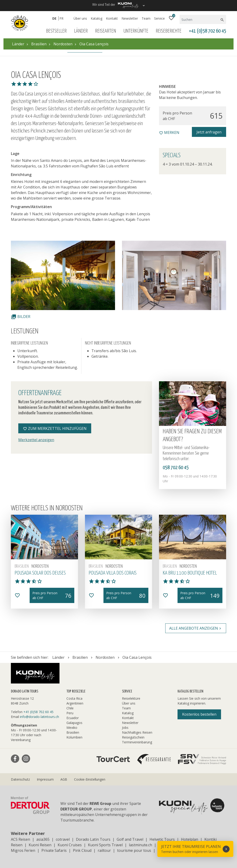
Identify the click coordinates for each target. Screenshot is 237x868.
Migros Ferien (23, 850)
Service (159, 18)
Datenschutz (20, 779)
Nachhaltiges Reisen (137, 732)
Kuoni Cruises (70, 845)
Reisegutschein (133, 737)
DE (54, 18)
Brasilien (73, 732)
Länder (81, 31)
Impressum (45, 779)
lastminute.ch (140, 845)
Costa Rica (74, 698)
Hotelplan (190, 839)
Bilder (21, 317)
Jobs (125, 728)
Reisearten (106, 31)
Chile (70, 708)
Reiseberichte (169, 31)
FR (61, 18)
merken (169, 132)
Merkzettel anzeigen (36, 440)
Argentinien (75, 703)
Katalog (97, 18)
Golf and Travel (130, 839)
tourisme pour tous (134, 850)
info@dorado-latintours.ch (39, 717)
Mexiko (72, 728)
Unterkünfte (136, 31)
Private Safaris (54, 850)
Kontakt (112, 18)
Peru (70, 713)
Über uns (80, 18)
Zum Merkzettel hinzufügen (55, 428)
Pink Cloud (82, 850)
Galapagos (74, 723)
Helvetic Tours (162, 839)
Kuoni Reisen (40, 845)
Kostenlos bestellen (199, 714)
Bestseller (56, 31)
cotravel (63, 839)
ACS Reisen (20, 839)
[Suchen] (200, 19)
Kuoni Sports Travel (105, 845)
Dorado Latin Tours (93, 839)
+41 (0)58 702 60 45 (207, 31)
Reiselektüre (131, 698)
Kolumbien (74, 737)
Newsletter (130, 18)
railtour (104, 850)
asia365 (43, 839)
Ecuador (73, 718)
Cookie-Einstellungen (90, 779)
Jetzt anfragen (209, 132)
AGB (64, 779)
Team (146, 18)
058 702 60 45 (176, 468)
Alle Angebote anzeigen (196, 628)
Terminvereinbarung (137, 742)
